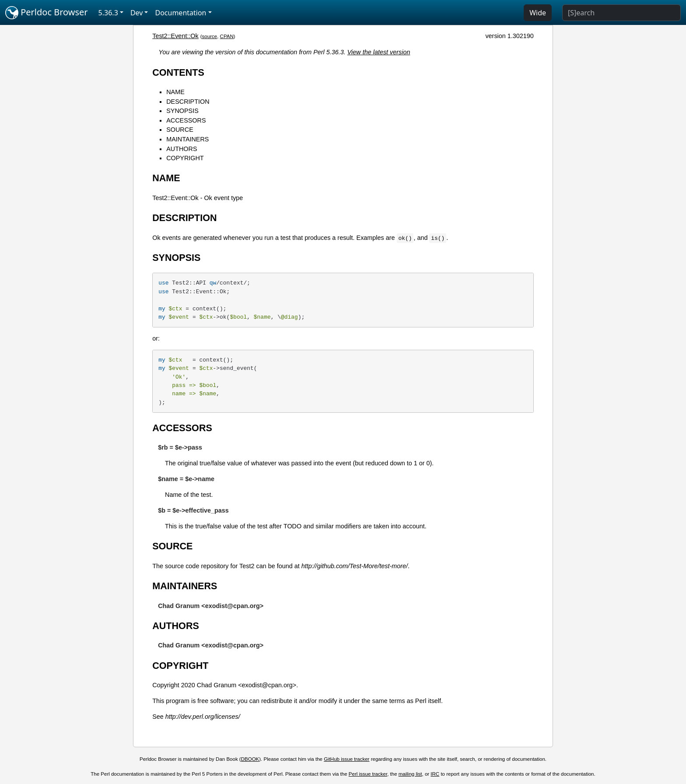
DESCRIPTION (188, 102)
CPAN (227, 36)
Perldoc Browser (47, 13)
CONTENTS (178, 72)
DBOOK (250, 759)
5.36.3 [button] (108, 13)
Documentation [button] (180, 13)
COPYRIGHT (185, 158)
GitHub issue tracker (346, 759)
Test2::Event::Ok (175, 36)
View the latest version (379, 52)
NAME (175, 92)
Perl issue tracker (368, 774)
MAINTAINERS (187, 139)
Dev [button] (137, 13)
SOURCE (180, 130)
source (210, 36)
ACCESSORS (186, 120)
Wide (538, 13)
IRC (435, 774)
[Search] (621, 13)
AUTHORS (182, 149)
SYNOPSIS (182, 111)
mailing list (410, 774)
